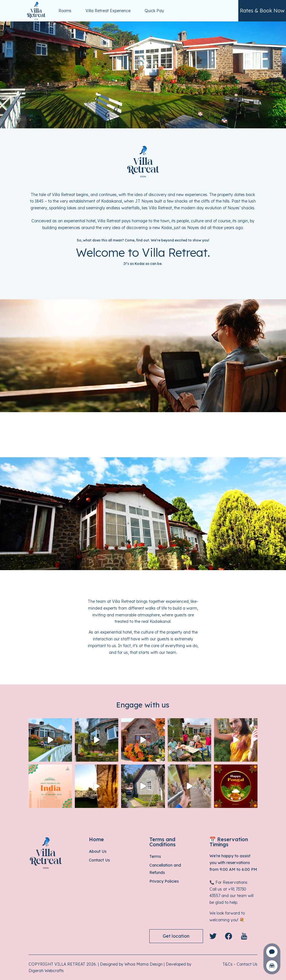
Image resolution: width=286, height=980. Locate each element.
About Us (98, 851)
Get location (176, 936)
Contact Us (99, 860)
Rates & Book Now (262, 11)
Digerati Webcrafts (46, 971)
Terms (155, 856)
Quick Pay (154, 11)
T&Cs (228, 964)
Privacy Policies (164, 881)
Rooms (65, 11)
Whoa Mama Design (144, 964)
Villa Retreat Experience (108, 11)
